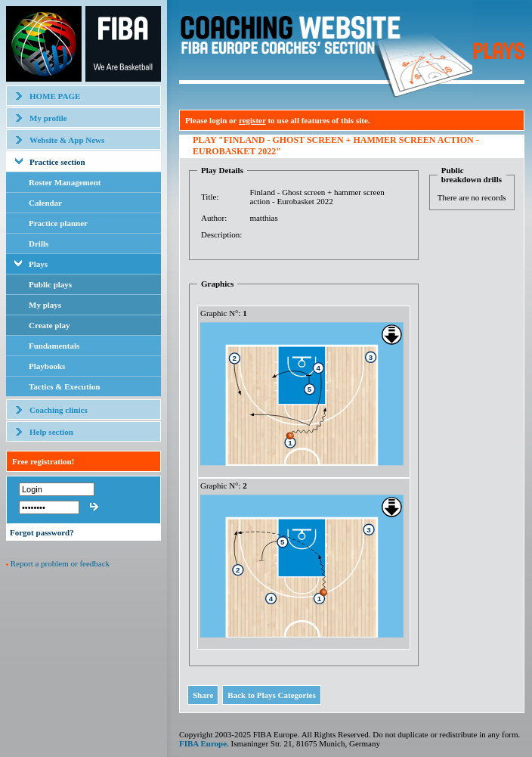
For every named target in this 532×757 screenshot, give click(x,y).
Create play (49, 325)
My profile (48, 118)
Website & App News (67, 140)
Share (203, 695)
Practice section (57, 162)
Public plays (50, 284)
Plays (38, 264)
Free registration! (43, 461)
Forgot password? (42, 532)
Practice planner (58, 223)
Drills (39, 244)
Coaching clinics (59, 410)
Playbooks (47, 366)
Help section (51, 432)
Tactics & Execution (64, 386)
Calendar (45, 203)
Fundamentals (54, 346)
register (252, 120)
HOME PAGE (55, 96)
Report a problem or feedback (60, 563)
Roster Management (65, 182)
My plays (45, 305)
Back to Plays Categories (271, 695)
